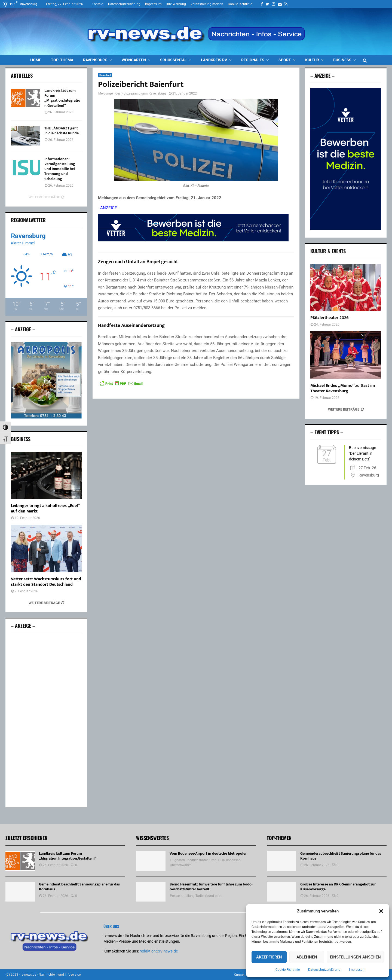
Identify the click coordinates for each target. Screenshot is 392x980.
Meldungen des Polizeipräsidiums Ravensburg (132, 93)
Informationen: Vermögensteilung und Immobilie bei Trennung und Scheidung (60, 169)
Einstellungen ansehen (355, 957)
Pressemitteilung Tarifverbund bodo (196, 897)
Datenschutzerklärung (324, 970)
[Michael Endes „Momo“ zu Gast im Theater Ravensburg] (346, 355)
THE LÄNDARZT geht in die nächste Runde (62, 131)
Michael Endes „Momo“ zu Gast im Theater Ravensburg (343, 388)
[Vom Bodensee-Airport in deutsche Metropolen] (151, 862)
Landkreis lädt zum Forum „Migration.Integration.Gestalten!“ (62, 98)
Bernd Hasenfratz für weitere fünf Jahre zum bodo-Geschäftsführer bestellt (211, 888)
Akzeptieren (269, 957)
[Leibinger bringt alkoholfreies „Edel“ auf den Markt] (46, 476)
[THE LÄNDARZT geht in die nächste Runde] (26, 136)
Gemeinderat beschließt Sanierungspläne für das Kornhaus (79, 888)
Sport (285, 60)
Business (342, 60)
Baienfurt (105, 75)
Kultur (312, 60)
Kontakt (98, 4)
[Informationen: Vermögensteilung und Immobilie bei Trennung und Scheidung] (26, 166)
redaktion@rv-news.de (159, 952)
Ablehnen (307, 957)
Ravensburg (95, 60)
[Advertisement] (46, 721)
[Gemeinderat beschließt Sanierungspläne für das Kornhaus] (20, 893)
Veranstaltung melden (207, 4)
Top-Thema (62, 60)
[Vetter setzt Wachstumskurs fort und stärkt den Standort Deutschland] (46, 549)
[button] (381, 911)
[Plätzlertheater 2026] (346, 287)
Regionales (253, 60)
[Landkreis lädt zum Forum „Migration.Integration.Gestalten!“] (26, 98)
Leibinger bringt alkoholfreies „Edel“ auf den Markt (45, 510)
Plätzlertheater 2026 (330, 318)
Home (36, 60)
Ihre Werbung (176, 4)
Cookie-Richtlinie (288, 970)
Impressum (357, 970)
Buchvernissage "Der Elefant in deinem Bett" (362, 453)
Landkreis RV (214, 60)
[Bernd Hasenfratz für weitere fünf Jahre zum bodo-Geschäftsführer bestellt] (151, 893)
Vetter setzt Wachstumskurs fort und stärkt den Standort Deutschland (46, 583)
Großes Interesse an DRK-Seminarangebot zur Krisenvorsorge (338, 888)
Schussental (173, 60)
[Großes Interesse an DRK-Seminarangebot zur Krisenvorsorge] (281, 893)
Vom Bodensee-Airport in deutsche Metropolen (209, 854)
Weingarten (134, 60)
